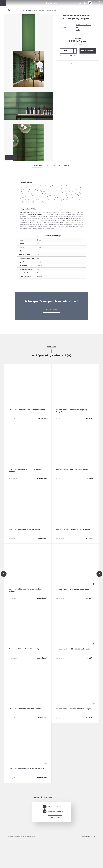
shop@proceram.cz (53, 811)
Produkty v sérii (65, 166)
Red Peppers (92, 836)
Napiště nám (52, 310)
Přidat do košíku (88, 51)
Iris (77, 27)
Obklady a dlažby (26, 10)
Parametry (51, 166)
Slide (35, 10)
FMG (38, 221)
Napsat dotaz (55, 817)
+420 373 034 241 (52, 807)
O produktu (37, 165)
